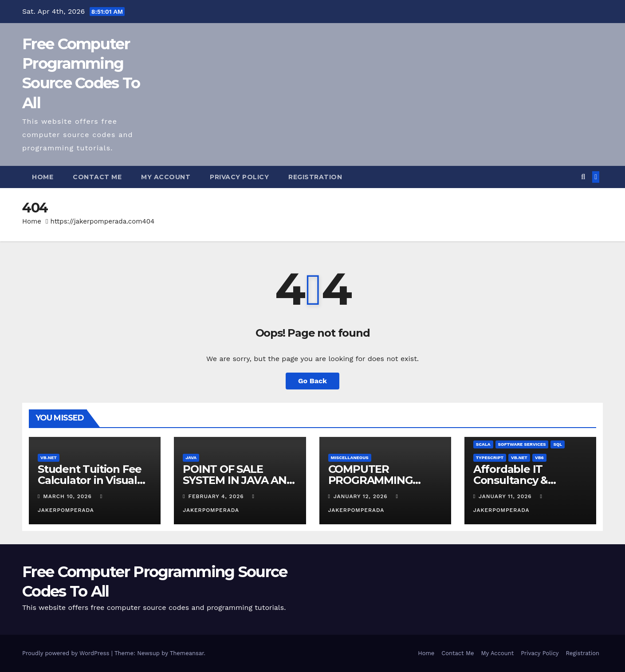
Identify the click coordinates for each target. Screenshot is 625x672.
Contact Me (97, 177)
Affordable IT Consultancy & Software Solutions (522, 480)
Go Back (312, 381)
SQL (558, 444)
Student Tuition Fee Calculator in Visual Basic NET (90, 480)
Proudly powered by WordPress (67, 653)
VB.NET (49, 458)
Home (43, 177)
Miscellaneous (350, 458)
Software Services (522, 444)
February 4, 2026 (217, 496)
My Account (166, 177)
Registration (315, 177)
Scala (483, 444)
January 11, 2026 (506, 496)
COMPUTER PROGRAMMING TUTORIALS (371, 480)
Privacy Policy (239, 177)
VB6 (539, 458)
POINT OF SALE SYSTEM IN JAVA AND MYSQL (239, 480)
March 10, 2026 (68, 496)
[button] (583, 177)
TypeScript (490, 458)
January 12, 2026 (362, 496)
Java (191, 458)
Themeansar (187, 653)
